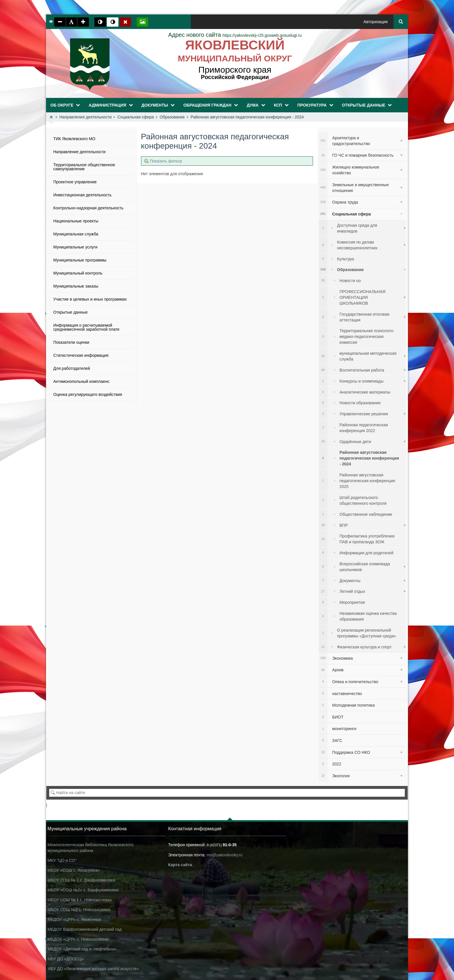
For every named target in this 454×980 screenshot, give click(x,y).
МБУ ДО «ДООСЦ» (66, 959)
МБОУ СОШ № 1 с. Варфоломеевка (81, 880)
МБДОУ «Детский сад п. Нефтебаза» (82, 949)
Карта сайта (180, 865)
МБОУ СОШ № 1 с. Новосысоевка (79, 900)
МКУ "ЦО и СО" (62, 860)
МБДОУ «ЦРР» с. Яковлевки (74, 919)
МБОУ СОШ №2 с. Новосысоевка (79, 910)
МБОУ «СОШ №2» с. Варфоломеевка (83, 890)
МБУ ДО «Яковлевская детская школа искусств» (93, 969)
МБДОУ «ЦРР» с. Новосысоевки (78, 939)
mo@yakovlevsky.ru (224, 855)
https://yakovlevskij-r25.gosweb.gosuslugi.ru (235, 35)
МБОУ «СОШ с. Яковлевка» (74, 870)
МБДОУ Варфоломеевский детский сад (85, 929)
